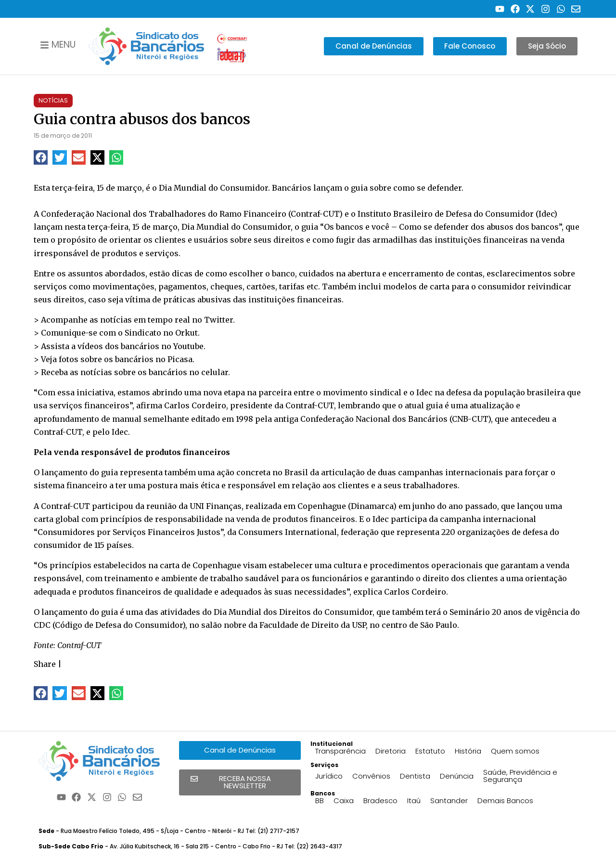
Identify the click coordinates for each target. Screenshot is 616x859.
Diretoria (391, 751)
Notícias (53, 100)
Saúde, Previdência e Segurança (520, 776)
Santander (449, 800)
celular (215, 372)
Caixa (344, 800)
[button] (41, 157)
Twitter (218, 320)
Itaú (414, 800)
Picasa (180, 359)
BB (320, 800)
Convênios (371, 776)
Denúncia (457, 776)
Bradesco (380, 800)
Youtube (188, 346)
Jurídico (329, 776)
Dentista (415, 776)
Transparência (340, 751)
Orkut (186, 333)
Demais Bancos (505, 800)
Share (45, 664)
